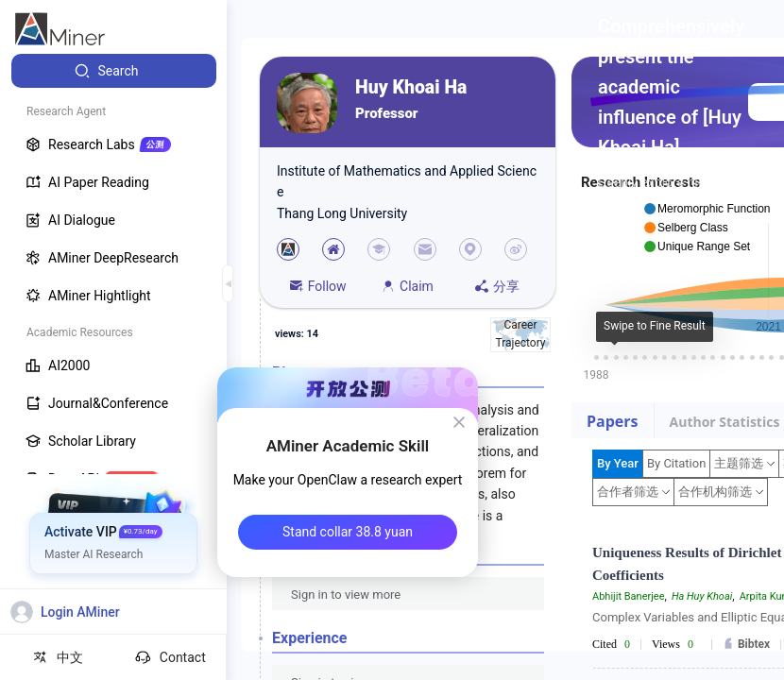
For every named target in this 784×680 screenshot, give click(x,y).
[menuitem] (114, 71)
